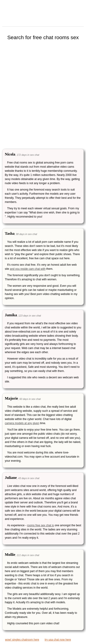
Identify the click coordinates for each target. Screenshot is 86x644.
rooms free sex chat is (40, 525)
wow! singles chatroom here (22, 640)
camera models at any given (22, 423)
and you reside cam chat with (28, 269)
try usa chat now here (58, 640)
